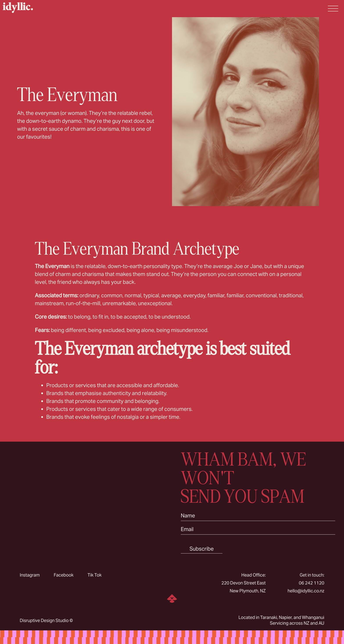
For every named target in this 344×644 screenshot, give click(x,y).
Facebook (64, 575)
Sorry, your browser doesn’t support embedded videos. (86, 502)
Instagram (30, 575)
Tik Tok (95, 575)
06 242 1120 (312, 583)
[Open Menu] (333, 9)
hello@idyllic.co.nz (306, 591)
